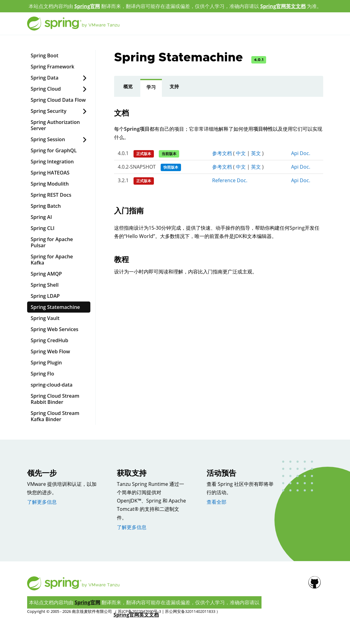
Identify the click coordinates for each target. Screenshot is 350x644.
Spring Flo (43, 374)
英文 (256, 153)
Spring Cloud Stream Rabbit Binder (55, 399)
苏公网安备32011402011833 (190, 611)
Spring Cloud (59, 89)
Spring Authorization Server (55, 125)
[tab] (128, 88)
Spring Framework (53, 67)
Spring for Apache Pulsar (52, 242)
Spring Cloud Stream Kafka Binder (55, 416)
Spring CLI (43, 228)
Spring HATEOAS (50, 173)
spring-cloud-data (52, 385)
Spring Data (59, 78)
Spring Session (59, 139)
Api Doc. (301, 153)
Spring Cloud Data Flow (58, 100)
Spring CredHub (50, 340)
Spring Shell (45, 285)
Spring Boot (45, 55)
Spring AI (41, 217)
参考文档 (222, 153)
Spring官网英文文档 (283, 6)
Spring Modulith (50, 184)
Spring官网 (87, 6)
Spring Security (59, 111)
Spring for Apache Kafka (52, 260)
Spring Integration (52, 162)
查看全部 (216, 502)
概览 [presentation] (128, 87)
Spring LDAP (45, 296)
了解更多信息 (42, 502)
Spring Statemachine (56, 307)
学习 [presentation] (151, 87)
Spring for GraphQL (54, 150)
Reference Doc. (230, 180)
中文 (241, 153)
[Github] (321, 58)
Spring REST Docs (51, 195)
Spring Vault (45, 318)
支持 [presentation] (174, 87)
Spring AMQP (46, 274)
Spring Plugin (46, 363)
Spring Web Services (55, 329)
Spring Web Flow (51, 351)
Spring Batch (46, 206)
